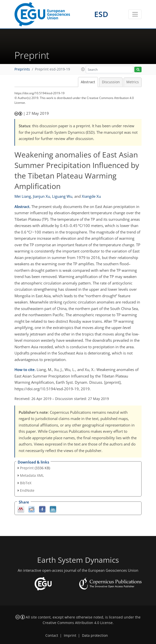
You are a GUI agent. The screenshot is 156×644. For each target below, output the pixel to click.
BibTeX (26, 483)
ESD (101, 14)
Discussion (111, 82)
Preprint (27, 468)
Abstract (88, 82)
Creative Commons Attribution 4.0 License (78, 623)
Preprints (22, 69)
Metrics (133, 82)
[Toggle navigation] (135, 14)
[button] (83, 69)
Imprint (70, 635)
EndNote (27, 490)
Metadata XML (32, 475)
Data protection (95, 635)
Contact (52, 635)
